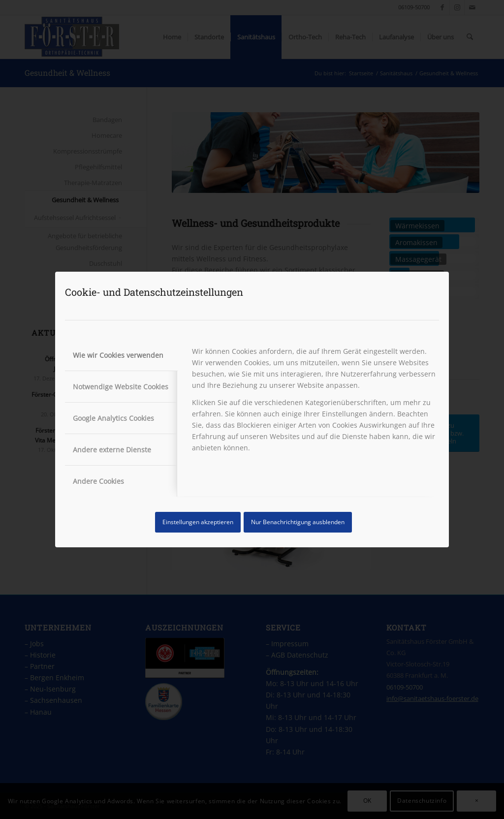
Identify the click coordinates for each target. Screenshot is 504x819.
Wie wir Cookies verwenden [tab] (118, 355)
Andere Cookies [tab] (98, 481)
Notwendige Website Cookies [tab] (121, 387)
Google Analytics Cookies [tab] (113, 418)
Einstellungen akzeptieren (198, 522)
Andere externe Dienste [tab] (112, 450)
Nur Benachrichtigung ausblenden (298, 522)
